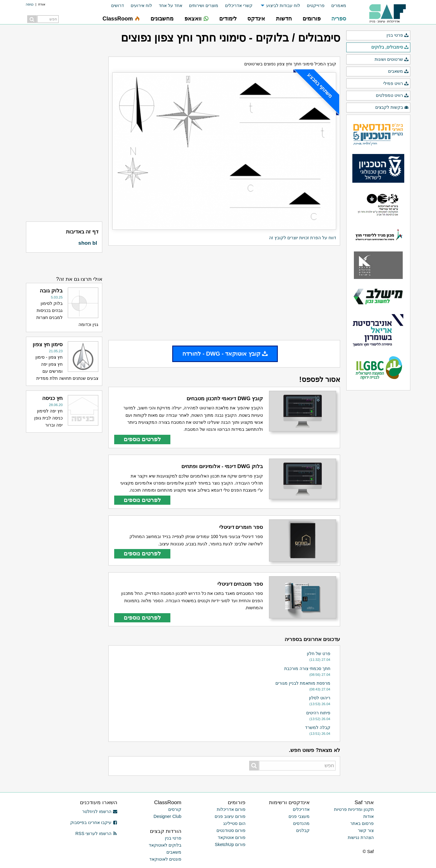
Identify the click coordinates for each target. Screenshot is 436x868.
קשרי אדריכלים (239, 5)
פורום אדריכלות (231, 809)
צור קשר (366, 830)
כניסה (30, 4)
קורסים (175, 809)
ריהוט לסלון (320, 698)
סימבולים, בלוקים (390, 47)
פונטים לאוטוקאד (165, 859)
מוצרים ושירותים (204, 5)
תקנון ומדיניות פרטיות (354, 809)
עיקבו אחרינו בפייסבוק (94, 822)
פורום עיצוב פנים (230, 816)
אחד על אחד (171, 5)
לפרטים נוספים (142, 439)
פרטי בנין (398, 35)
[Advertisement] (224, 293)
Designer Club (167, 816)
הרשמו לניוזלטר (100, 811)
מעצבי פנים (299, 816)
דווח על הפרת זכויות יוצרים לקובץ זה (303, 238)
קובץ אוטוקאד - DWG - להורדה (225, 354)
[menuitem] (335, 6)
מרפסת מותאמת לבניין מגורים (303, 683)
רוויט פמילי (396, 84)
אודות (369, 816)
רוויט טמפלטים (392, 96)
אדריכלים (301, 809)
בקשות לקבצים (392, 108)
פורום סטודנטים (231, 830)
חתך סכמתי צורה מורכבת (307, 668)
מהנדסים (301, 823)
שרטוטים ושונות (392, 60)
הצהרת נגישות (361, 837)
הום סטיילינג (234, 823)
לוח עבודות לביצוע (283, 5)
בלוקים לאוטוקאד (165, 845)
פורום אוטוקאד (232, 837)
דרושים (118, 5)
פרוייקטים (316, 5)
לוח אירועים (141, 5)
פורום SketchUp (230, 844)
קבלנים (303, 830)
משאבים (398, 71)
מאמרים (339, 5)
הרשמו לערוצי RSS (96, 833)
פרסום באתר (362, 823)
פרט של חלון (319, 654)
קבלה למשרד (318, 727)
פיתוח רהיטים (318, 713)
